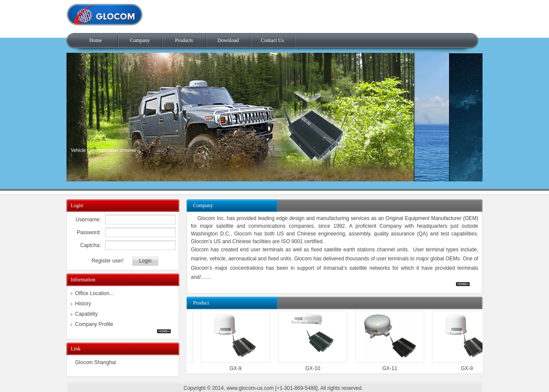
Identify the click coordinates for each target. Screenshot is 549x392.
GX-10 (312, 368)
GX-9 (234, 368)
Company (140, 40)
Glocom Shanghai (95, 362)
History (83, 304)
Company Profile (94, 324)
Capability (86, 314)
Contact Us (272, 40)
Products (184, 40)
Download (228, 40)
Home (95, 40)
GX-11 (389, 368)
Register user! (108, 261)
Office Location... (94, 293)
